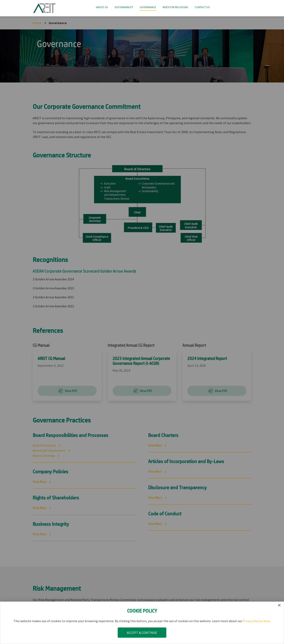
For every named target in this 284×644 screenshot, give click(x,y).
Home (37, 23)
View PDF (67, 391)
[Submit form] (279, 605)
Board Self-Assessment (49, 450)
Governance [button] (148, 7)
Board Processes (44, 445)
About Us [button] (102, 7)
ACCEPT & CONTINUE (142, 633)
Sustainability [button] (124, 7)
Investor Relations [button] (175, 7)
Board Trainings (44, 456)
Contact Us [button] (202, 7)
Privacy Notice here (256, 621)
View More (40, 482)
